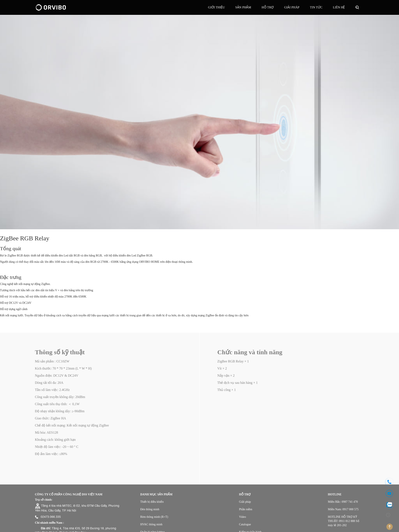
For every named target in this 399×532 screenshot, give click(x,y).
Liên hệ (339, 7)
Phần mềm (246, 512)
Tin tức (316, 7)
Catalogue (245, 527)
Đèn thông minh (150, 512)
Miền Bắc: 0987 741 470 (343, 504)
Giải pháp (245, 504)
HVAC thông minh (151, 527)
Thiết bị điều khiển (152, 504)
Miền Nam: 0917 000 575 (343, 512)
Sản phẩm (243, 7)
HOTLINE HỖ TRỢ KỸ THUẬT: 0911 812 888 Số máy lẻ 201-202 (344, 523)
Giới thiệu (216, 7)
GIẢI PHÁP (292, 7)
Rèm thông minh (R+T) (154, 519)
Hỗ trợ (268, 7)
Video (242, 519)
